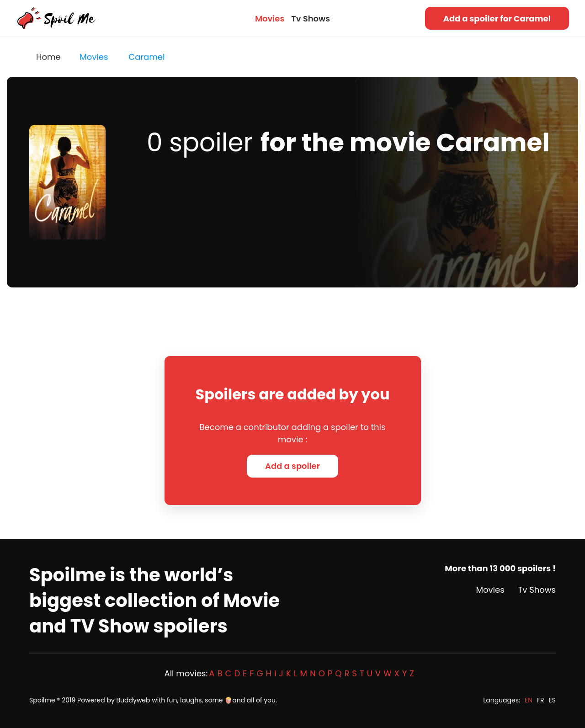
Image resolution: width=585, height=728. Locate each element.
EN (529, 700)
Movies (270, 19)
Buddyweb (133, 700)
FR (541, 700)
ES (552, 700)
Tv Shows (311, 19)
